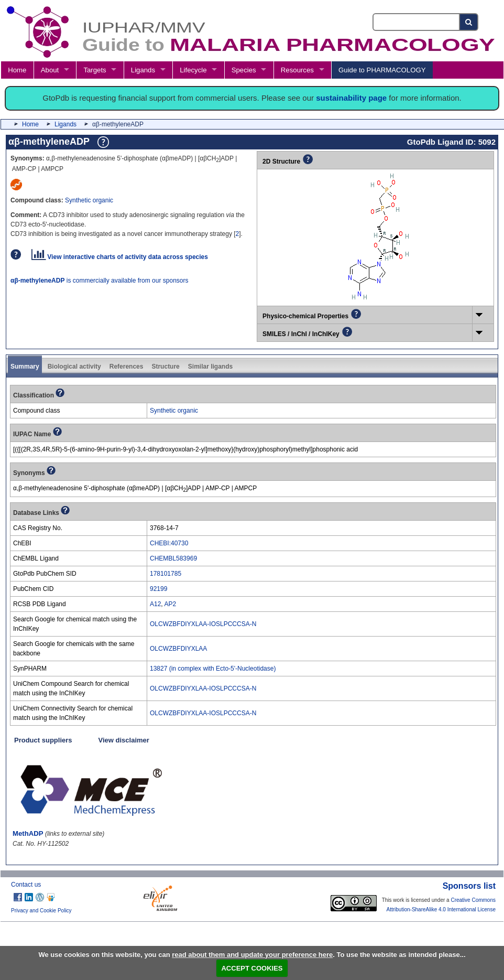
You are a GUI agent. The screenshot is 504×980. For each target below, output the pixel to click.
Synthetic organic (89, 200)
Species (244, 70)
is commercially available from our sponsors (99, 281)
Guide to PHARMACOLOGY (382, 70)
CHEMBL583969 (173, 558)
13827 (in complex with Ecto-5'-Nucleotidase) (213, 669)
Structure (165, 367)
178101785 (166, 574)
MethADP (28, 833)
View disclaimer (124, 740)
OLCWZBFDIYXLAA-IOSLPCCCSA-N (203, 624)
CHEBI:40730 (169, 543)
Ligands (143, 70)
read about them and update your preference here (252, 955)
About (50, 70)
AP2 (170, 604)
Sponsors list (469, 886)
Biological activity (74, 367)
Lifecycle (193, 70)
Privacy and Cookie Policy (41, 911)
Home (17, 70)
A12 (155, 604)
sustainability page (351, 98)
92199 (158, 589)
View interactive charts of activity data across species (120, 257)
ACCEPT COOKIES (252, 968)
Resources (297, 70)
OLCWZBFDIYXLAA (178, 649)
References (127, 367)
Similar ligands (210, 367)
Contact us (26, 885)
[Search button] (469, 22)
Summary (25, 367)
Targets (95, 70)
